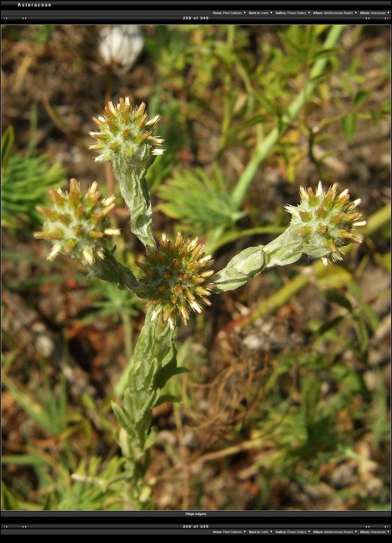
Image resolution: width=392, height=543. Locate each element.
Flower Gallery (299, 13)
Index (267, 13)
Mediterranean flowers (341, 13)
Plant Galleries (235, 13)
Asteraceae (381, 13)
